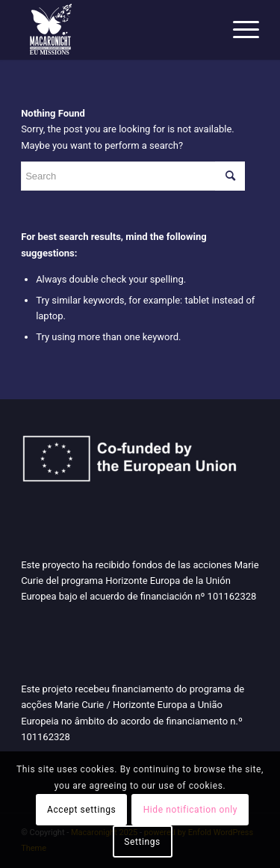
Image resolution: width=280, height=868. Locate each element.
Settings (142, 842)
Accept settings (81, 810)
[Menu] (239, 30)
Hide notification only (190, 810)
